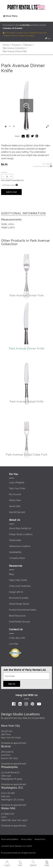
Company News (17, 558)
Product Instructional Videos (23, 610)
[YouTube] (39, 704)
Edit (48, 38)
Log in (7, 863)
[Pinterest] (32, 704)
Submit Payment (17, 512)
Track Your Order (17, 488)
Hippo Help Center (18, 580)
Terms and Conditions (10, 839)
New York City (11, 726)
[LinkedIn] (20, 704)
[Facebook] (14, 704)
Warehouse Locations (20, 546)
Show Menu (10, 16)
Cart (20, 863)
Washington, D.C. (12, 788)
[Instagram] (26, 704)
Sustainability (15, 552)
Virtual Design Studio (19, 604)
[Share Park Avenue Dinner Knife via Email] (23, 136)
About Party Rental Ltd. (20, 528)
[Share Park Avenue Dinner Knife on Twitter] (32, 136)
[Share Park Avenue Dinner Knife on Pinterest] (37, 136)
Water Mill (8, 808)
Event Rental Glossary (20, 622)
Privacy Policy (27, 839)
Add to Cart (11, 192)
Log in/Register (17, 482)
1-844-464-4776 (17, 638)
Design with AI (16, 592)
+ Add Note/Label (8, 185)
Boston (6, 746)
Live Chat (13, 644)
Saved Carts (15, 506)
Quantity (4, 172)
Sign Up (12, 684)
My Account (15, 494)
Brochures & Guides (19, 598)
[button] (27, 106)
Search (33, 863)
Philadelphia (9, 767)
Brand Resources (17, 616)
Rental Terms (40, 839)
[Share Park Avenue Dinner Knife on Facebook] (28, 136)
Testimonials (15, 540)
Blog (11, 574)
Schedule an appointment (14, 743)
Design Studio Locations (21, 534)
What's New (15, 500)
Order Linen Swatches (20, 586)
